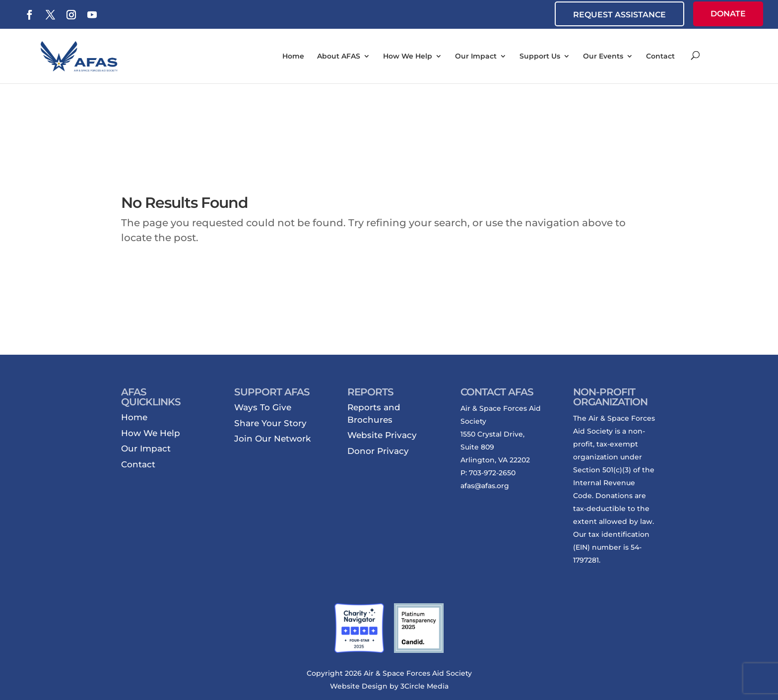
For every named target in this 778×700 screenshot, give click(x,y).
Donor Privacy (378, 451)
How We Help (408, 56)
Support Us (540, 56)
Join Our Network (272, 439)
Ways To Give (263, 407)
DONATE (728, 14)
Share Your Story (270, 423)
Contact (660, 56)
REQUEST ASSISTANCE (619, 15)
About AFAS (339, 56)
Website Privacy (382, 435)
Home (293, 56)
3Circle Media (424, 686)
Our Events (603, 56)
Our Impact (476, 56)
